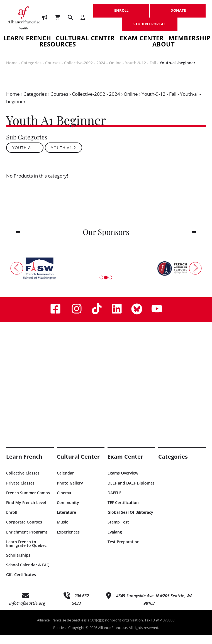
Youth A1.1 (25, 157)
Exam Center (142, 39)
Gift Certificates (21, 584)
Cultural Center (85, 39)
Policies (59, 637)
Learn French (27, 39)
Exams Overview (123, 482)
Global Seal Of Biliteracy (130, 521)
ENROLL (121, 8)
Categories (31, 72)
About (164, 50)
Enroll (12, 521)
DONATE (178, 8)
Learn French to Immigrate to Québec (26, 553)
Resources (58, 50)
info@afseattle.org (27, 612)
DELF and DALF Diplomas (131, 492)
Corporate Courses (24, 531)
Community (68, 512)
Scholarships (18, 564)
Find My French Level (26, 512)
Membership (190, 39)
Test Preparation (124, 551)
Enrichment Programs (27, 541)
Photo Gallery (70, 492)
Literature (66, 521)
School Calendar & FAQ (28, 574)
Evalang (115, 541)
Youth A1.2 (64, 157)
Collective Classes (23, 482)
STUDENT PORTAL (150, 21)
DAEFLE (114, 502)
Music (62, 531)
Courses (53, 72)
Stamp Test (118, 531)
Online (115, 72)
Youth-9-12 (136, 72)
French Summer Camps (28, 502)
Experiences (68, 541)
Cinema (64, 502)
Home (12, 72)
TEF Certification (123, 512)
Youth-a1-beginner (177, 72)
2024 (101, 72)
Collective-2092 (78, 72)
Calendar (65, 482)
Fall (153, 72)
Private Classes (20, 492)
